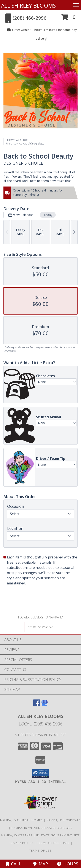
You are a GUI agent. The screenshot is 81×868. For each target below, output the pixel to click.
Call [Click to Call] (14, 864)
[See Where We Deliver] (41, 627)
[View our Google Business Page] (44, 705)
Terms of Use (41, 850)
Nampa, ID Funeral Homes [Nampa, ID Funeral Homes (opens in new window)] (22, 820)
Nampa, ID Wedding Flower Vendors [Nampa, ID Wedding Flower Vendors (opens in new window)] (42, 828)
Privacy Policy (21, 843)
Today (48, 215)
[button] (68, 19)
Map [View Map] (41, 864)
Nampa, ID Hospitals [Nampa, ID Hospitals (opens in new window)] (64, 820)
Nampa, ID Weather (17, 835)
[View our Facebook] (37, 705)
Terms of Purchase (53, 843)
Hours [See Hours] (68, 864)
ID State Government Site (58, 835)
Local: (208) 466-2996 (41, 724)
